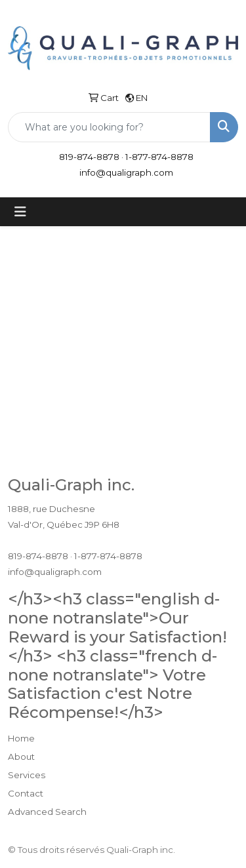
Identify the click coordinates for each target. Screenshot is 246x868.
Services (27, 775)
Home (21, 738)
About (21, 757)
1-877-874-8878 (159, 157)
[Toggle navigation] (20, 212)
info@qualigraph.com (126, 172)
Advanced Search (47, 812)
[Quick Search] (109, 127)
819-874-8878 (89, 157)
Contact (26, 793)
